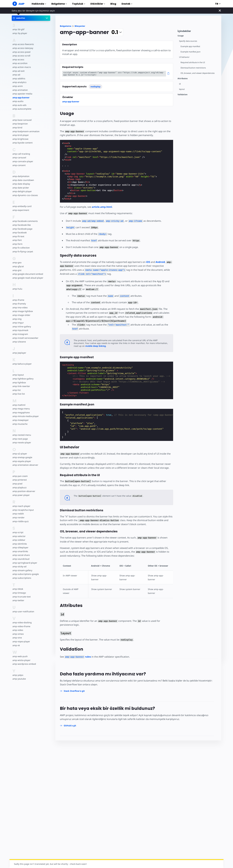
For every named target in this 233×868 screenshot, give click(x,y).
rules (77, 653)
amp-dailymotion (21, 176)
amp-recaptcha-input (23, 510)
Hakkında (39, 4)
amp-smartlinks (20, 551)
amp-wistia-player (21, 660)
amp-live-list (18, 394)
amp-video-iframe (21, 626)
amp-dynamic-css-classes (25, 195)
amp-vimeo (18, 634)
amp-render (18, 517)
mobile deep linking (84, 346)
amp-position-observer (24, 491)
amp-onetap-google (22, 457)
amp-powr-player (21, 495)
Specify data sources (188, 41)
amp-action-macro (21, 67)
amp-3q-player (20, 33)
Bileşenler (80, 26)
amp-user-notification (23, 611)
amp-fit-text (18, 236)
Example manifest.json (191, 52)
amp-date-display (21, 184)
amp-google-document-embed (27, 274)
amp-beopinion (20, 124)
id (180, 84)
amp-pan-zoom (20, 476)
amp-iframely (19, 304)
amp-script (18, 532)
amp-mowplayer (20, 420)
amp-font (17, 240)
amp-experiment (21, 210)
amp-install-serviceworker (25, 338)
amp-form (17, 244)
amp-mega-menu (21, 409)
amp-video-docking (22, 622)
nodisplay (95, 87)
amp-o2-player (20, 454)
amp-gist (17, 270)
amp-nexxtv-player (22, 442)
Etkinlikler (98, 4)
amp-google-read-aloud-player (27, 278)
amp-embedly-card (22, 206)
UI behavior (184, 57)
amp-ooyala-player (22, 461)
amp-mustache (20, 424)
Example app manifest (191, 46)
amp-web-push (20, 656)
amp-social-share (21, 555)
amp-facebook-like (21, 225)
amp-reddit (18, 514)
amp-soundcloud (21, 559)
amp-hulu (17, 289)
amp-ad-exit (18, 71)
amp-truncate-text (21, 597)
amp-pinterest (19, 480)
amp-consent (19, 165)
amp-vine (17, 638)
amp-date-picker (21, 188)
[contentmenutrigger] (198, 32)
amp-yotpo (18, 675)
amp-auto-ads (19, 105)
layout (182, 89)
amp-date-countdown (23, 180)
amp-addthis (19, 78)
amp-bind (17, 127)
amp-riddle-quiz (20, 521)
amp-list (16, 390)
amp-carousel (19, 157)
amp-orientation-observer (25, 465)
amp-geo (17, 262)
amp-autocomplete (22, 109)
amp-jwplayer (19, 353)
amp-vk (16, 645)
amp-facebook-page (22, 229)
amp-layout (18, 375)
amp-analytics (19, 82)
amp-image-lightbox (22, 311)
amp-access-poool (21, 52)
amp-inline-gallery (21, 326)
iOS (147, 262)
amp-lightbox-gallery (23, 379)
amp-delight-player (22, 191)
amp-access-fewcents (23, 44)
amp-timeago (19, 593)
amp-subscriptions (22, 578)
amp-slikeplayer (20, 547)
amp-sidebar (19, 540)
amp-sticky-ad (19, 566)
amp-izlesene (19, 342)
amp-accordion (20, 63)
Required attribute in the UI (193, 62)
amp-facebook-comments (25, 221)
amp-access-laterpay (23, 48)
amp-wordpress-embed (24, 664)
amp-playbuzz (19, 487)
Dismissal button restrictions (193, 68)
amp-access (18, 59)
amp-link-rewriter (21, 386)
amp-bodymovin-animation (26, 131)
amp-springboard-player (24, 563)
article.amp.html (102, 207)
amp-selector (19, 536)
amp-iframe (18, 300)
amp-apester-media (22, 94)
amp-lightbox (19, 382)
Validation (182, 95)
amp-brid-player (20, 135)
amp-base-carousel (22, 120)
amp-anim (17, 86)
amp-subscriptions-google (25, 574)
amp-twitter (18, 600)
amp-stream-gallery (22, 570)
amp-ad (16, 75)
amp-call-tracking (21, 154)
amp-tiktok (18, 589)
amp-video (18, 630)
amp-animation (20, 90)
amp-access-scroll (21, 56)
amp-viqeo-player (21, 641)
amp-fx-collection (21, 248)
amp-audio (18, 101)
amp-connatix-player (23, 161)
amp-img (17, 319)
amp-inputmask (20, 330)
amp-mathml (19, 405)
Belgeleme (59, 4)
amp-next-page (20, 439)
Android (159, 262)
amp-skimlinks (20, 544)
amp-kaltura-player (22, 364)
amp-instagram (20, 334)
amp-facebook (19, 232)
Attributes (183, 78)
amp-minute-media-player (25, 416)
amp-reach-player (21, 506)
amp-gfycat (18, 266)
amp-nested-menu (22, 435)
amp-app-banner (21, 97)
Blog (113, 4)
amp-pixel (17, 484)
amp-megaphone (21, 412)
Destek (127, 4)
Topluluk (79, 4)
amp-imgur (18, 323)
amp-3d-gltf (18, 29)
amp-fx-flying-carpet (22, 251)
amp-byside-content (22, 143)
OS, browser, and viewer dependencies (198, 73)
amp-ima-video (20, 307)
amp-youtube (19, 679)
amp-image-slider (21, 315)
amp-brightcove (20, 139)
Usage (181, 36)
